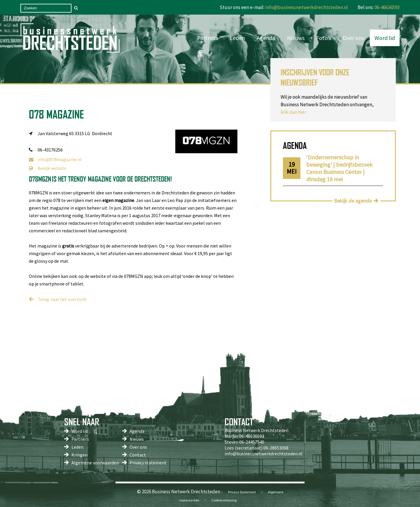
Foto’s (324, 38)
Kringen (79, 455)
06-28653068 (276, 448)
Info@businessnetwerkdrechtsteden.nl (307, 7)
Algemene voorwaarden (95, 463)
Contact (138, 455)
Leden (237, 38)
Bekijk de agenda (353, 201)
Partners (208, 38)
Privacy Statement (242, 492)
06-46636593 (387, 7)
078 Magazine (56, 114)
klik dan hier (293, 112)
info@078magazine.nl (55, 159)
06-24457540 (252, 442)
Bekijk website (48, 168)
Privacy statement (148, 463)
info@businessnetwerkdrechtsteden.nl (264, 454)
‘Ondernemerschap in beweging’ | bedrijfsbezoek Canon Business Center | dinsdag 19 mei (339, 168)
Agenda (266, 38)
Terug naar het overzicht (62, 299)
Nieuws (296, 38)
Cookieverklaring (224, 500)
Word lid (385, 38)
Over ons (353, 38)
